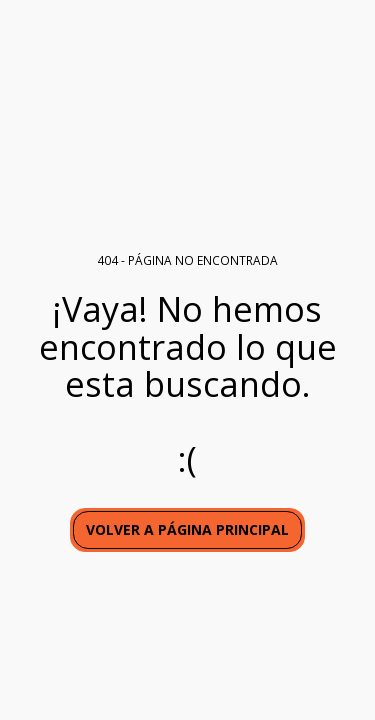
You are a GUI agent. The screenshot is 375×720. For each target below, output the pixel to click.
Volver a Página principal (187, 529)
